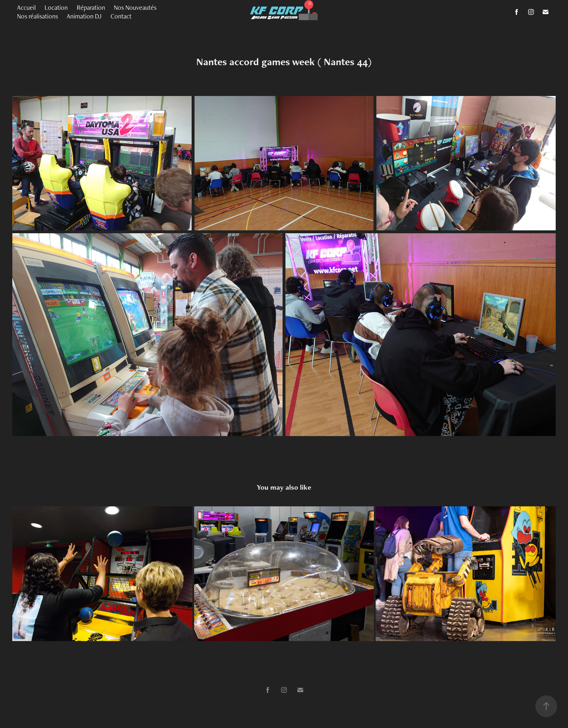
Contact (121, 16)
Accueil (26, 7)
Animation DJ (84, 16)
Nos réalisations (37, 16)
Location (56, 7)
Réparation (91, 7)
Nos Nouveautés (135, 7)
